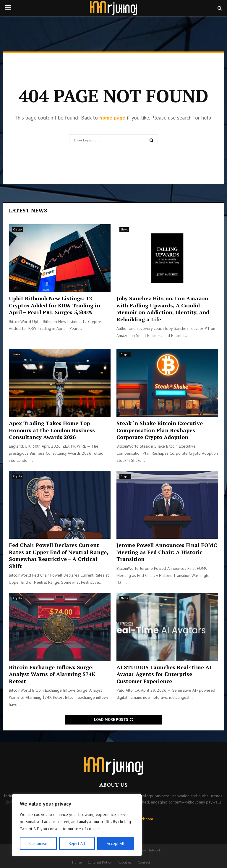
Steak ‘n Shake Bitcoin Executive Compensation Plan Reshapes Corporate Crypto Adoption (160, 430)
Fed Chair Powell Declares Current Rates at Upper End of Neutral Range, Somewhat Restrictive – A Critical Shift (59, 555)
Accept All (116, 843)
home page (112, 118)
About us (125, 862)
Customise (38, 843)
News (124, 229)
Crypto (17, 229)
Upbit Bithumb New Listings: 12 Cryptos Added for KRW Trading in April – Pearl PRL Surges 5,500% (55, 305)
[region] (77, 825)
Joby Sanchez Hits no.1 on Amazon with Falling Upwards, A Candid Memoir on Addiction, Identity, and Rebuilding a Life (163, 309)
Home (77, 862)
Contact (144, 862)
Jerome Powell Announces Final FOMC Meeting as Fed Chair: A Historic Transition (167, 552)
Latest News (28, 210)
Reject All (77, 843)
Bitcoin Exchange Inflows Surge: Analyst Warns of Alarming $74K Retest (52, 674)
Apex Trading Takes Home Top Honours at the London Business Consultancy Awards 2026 (52, 430)
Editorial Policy (100, 862)
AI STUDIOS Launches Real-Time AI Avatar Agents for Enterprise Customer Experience (164, 674)
